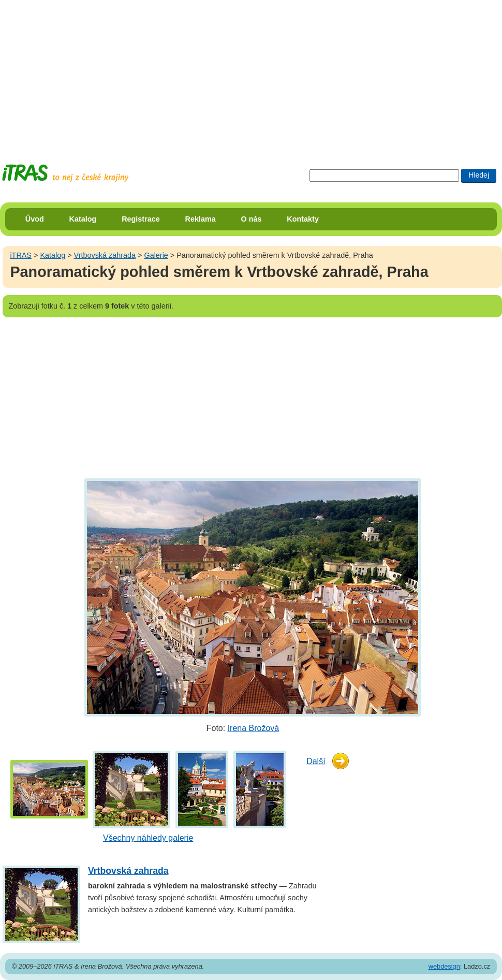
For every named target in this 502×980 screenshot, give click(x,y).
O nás (252, 219)
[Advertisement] (199, 72)
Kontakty (303, 219)
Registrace (141, 219)
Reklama (201, 219)
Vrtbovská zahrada (105, 255)
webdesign (444, 966)
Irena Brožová (254, 728)
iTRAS (21, 255)
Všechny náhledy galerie (148, 838)
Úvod (35, 219)
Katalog (83, 219)
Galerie (156, 255)
